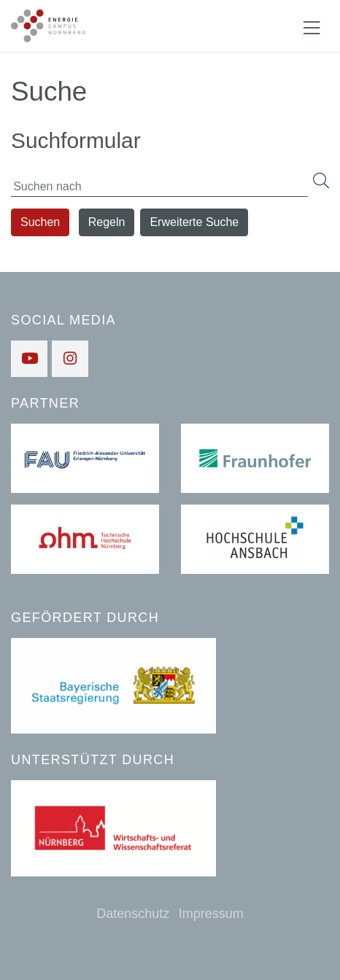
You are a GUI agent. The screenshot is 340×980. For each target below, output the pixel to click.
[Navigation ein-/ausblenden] (312, 26)
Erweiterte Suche (194, 222)
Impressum (211, 914)
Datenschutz (133, 914)
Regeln (107, 222)
